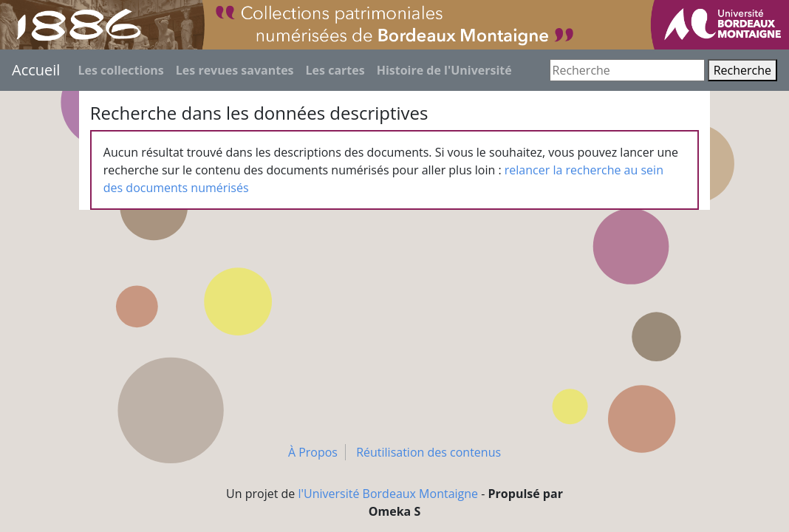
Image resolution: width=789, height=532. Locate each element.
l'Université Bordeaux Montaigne (389, 494)
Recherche (742, 70)
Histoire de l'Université (444, 70)
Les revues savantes (235, 70)
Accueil (36, 70)
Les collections (120, 70)
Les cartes (335, 70)
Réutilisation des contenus (428, 452)
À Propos (313, 452)
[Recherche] (627, 70)
